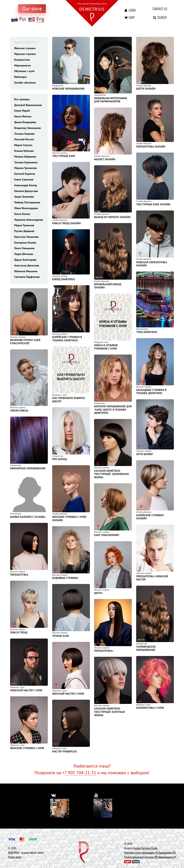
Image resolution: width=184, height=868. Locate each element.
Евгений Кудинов (25, 174)
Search (160, 17)
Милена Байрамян (25, 157)
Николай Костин (24, 139)
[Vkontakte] (60, 808)
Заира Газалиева (24, 197)
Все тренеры (22, 99)
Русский (136, 862)
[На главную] (92, 13)
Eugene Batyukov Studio (146, 848)
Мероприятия (22, 65)
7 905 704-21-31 (80, 773)
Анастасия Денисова (27, 265)
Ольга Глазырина (24, 248)
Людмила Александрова (29, 220)
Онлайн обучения (25, 83)
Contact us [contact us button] (160, 9)
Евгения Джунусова (26, 191)
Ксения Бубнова (24, 151)
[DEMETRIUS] (84, 853)
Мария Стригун (23, 145)
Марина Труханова (25, 168)
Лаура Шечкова (24, 254)
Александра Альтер (26, 185)
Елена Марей (22, 111)
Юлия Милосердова (26, 208)
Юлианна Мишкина (26, 271)
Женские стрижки (25, 48)
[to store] (32, 9)
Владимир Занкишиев (27, 128)
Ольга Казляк (22, 214)
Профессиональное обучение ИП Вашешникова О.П (150, 857)
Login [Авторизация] (130, 10)
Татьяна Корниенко (26, 162)
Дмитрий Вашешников (28, 105)
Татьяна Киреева (24, 134)
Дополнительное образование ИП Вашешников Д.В (150, 853)
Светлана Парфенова (27, 277)
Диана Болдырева (25, 122)
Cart (129, 17)
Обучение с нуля (24, 71)
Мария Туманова (24, 225)
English (127, 862)
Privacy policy (15, 857)
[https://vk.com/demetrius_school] (53, 795)
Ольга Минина (23, 116)
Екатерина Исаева (25, 243)
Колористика (22, 60)
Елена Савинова (24, 179)
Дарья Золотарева (25, 260)
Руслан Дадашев (24, 231)
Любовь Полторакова (27, 202)
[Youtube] (103, 808)
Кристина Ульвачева (26, 237)
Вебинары (20, 77)
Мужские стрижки (25, 54)
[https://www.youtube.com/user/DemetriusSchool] (96, 795)
